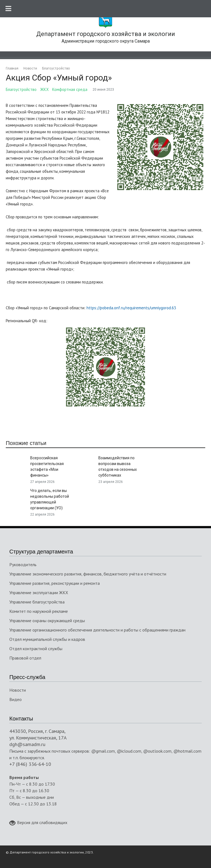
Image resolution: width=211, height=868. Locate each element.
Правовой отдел (25, 658)
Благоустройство (21, 89)
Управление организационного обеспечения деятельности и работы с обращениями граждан (97, 630)
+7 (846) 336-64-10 (30, 764)
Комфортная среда (70, 89)
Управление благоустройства (37, 602)
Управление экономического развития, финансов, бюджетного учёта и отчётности (88, 574)
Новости (18, 690)
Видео (16, 699)
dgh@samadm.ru (27, 744)
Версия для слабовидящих (38, 823)
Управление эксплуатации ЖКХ (39, 592)
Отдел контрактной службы (36, 649)
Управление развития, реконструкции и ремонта (55, 583)
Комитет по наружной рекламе (39, 611)
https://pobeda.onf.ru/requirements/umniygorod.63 (131, 308)
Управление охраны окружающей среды (47, 621)
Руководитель (23, 564)
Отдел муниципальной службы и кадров (47, 639)
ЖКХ (44, 89)
